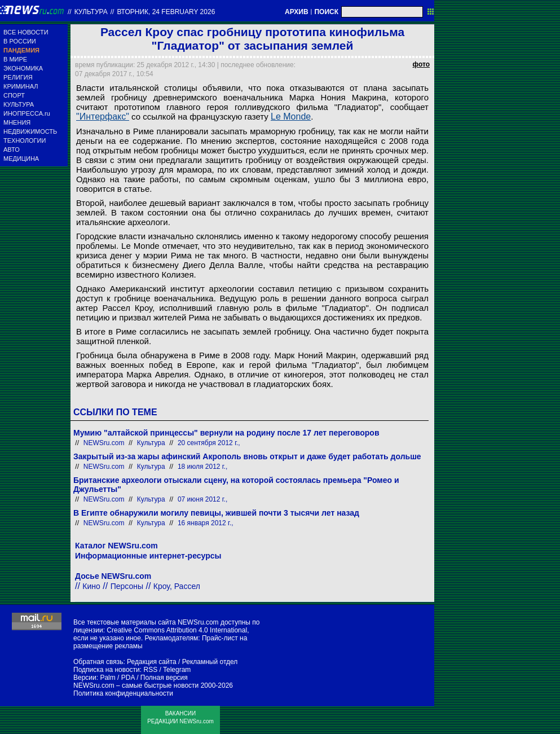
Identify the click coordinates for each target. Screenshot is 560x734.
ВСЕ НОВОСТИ (26, 32)
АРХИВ (297, 12)
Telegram (177, 670)
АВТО (12, 150)
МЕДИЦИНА (21, 159)
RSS (150, 670)
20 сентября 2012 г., (209, 443)
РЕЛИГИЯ (18, 77)
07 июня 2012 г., (202, 499)
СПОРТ (14, 95)
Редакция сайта (152, 662)
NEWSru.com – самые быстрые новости (136, 685)
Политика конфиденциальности (123, 693)
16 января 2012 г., (206, 523)
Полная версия (164, 678)
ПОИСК (326, 12)
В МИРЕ (15, 59)
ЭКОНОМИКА (23, 68)
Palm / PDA (117, 678)
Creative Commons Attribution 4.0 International (177, 630)
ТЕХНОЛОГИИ (25, 140)
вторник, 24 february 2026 (166, 12)
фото (421, 64)
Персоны (127, 586)
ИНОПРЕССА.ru (27, 113)
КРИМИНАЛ (21, 86)
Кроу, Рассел (177, 586)
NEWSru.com (104, 443)
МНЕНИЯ (17, 122)
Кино (91, 586)
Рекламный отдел (210, 662)
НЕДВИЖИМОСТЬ (30, 131)
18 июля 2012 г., (203, 467)
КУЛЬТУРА (19, 104)
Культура (91, 12)
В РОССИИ (20, 41)
